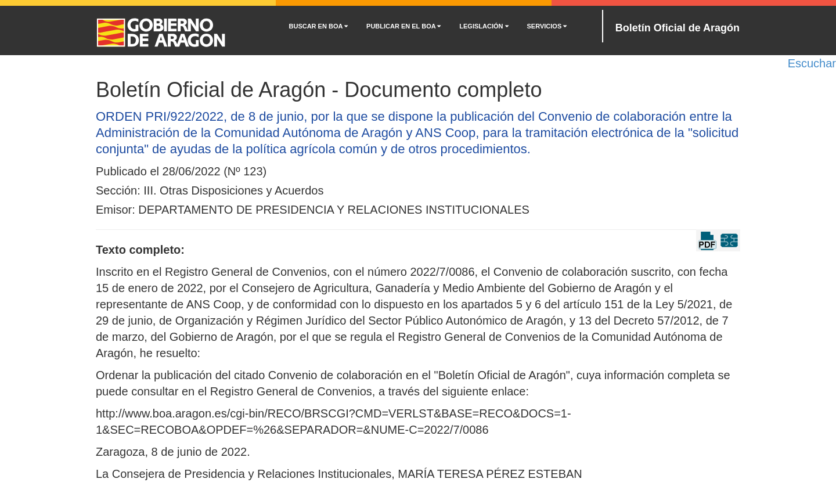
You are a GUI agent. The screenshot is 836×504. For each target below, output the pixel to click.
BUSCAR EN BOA (319, 26)
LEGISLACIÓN (484, 26)
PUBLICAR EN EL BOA (403, 26)
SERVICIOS (547, 26)
